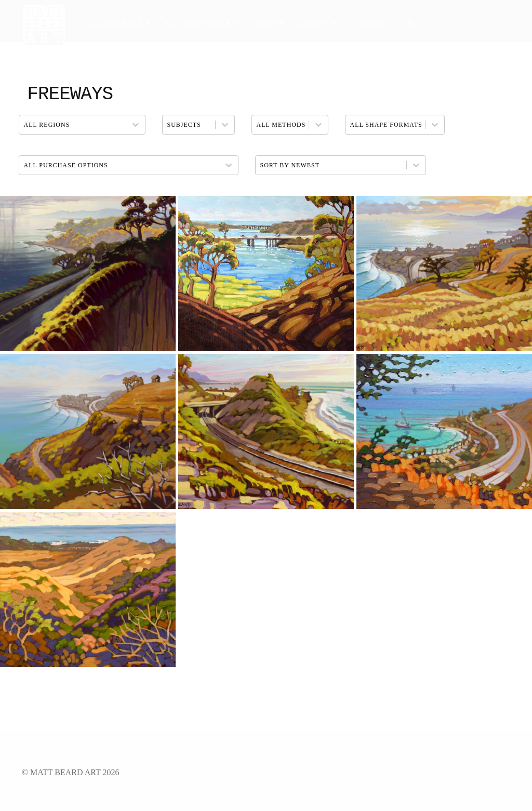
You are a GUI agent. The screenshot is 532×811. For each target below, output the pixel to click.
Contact (373, 24)
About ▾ (317, 24)
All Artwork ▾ (202, 24)
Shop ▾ (269, 24)
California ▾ (118, 24)
